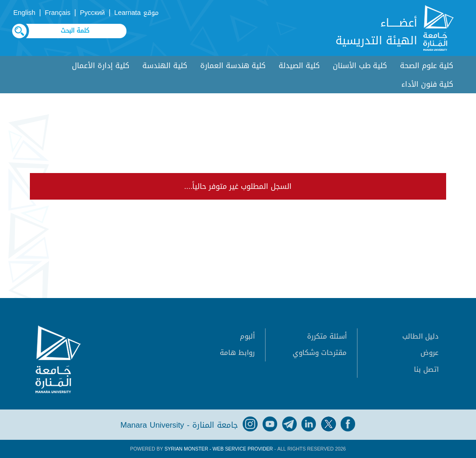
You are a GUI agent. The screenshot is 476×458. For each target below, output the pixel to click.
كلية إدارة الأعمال (101, 66)
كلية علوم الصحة (427, 66)
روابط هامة (237, 353)
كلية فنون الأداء (427, 84)
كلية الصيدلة (299, 66)
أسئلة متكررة (327, 336)
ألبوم (247, 336)
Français (58, 13)
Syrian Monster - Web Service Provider (218, 449)
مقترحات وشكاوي (320, 353)
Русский (92, 13)
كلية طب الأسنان (360, 66)
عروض (430, 353)
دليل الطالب (420, 336)
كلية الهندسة (165, 66)
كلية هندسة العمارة (233, 66)
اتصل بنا (426, 369)
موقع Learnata (136, 13)
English (24, 13)
